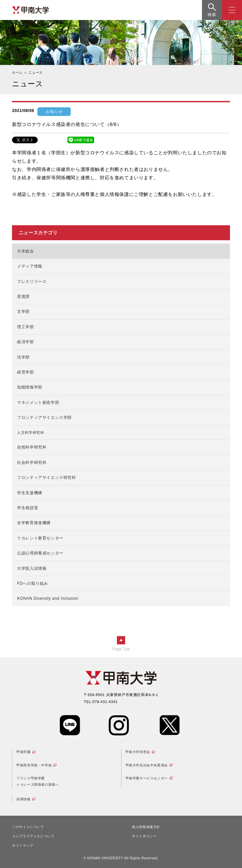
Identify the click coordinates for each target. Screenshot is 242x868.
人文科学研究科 (31, 433)
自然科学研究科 (32, 447)
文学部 (23, 312)
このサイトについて (28, 827)
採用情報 (23, 799)
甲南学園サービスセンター (147, 778)
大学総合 (25, 251)
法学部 (23, 357)
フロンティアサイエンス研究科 (46, 477)
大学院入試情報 (32, 568)
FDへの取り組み (33, 583)
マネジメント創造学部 (38, 403)
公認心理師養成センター (40, 553)
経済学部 (25, 342)
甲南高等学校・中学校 (34, 765)
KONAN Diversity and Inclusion (48, 598)
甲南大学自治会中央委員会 (147, 765)
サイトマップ (23, 846)
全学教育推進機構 (34, 523)
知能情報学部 (30, 387)
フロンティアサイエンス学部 (44, 418)
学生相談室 (28, 508)
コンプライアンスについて (33, 836)
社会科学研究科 (32, 462)
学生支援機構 (30, 493)
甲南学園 (23, 752)
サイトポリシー (144, 836)
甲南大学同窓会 (138, 752)
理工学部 (25, 327)
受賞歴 (23, 297)
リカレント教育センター (40, 538)
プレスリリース (32, 282)
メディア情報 (30, 266)
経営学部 (25, 372)
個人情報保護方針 (146, 827)
